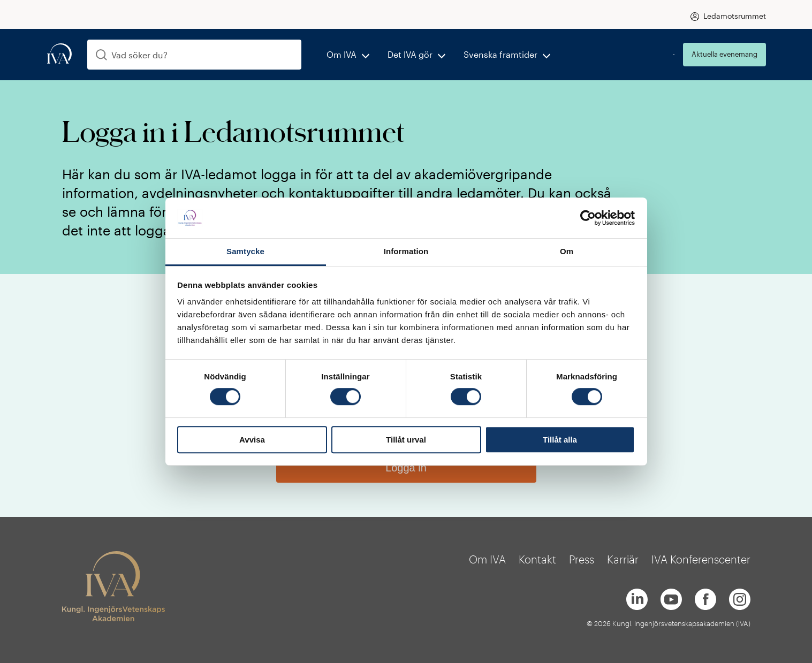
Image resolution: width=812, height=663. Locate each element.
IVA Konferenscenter (701, 559)
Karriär (623, 559)
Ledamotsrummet (735, 16)
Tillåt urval (406, 440)
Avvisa (252, 440)
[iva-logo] (59, 54)
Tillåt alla (560, 440)
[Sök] (101, 55)
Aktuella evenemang (724, 54)
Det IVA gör (410, 54)
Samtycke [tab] (245, 252)
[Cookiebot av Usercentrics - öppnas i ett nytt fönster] (588, 218)
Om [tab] (567, 252)
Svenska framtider (500, 54)
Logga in (406, 468)
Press (582, 559)
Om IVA (342, 54)
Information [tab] (406, 252)
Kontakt (537, 559)
